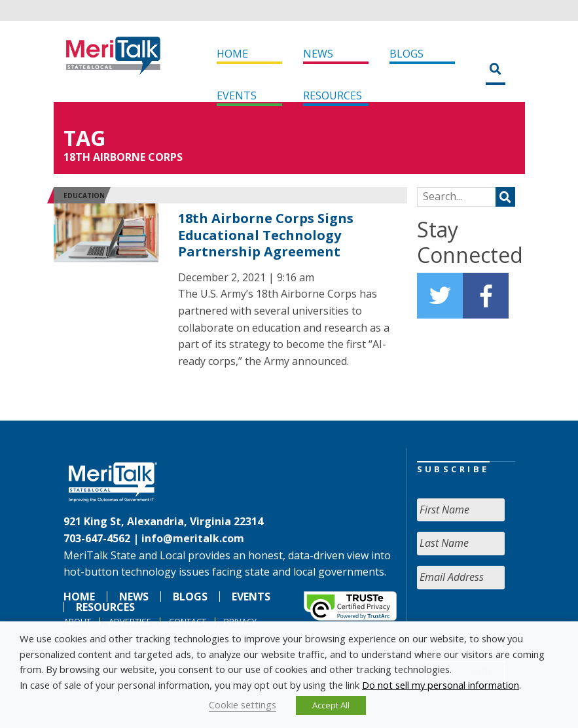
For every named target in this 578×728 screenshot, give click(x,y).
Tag (84, 138)
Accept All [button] (331, 705)
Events (237, 95)
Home (232, 54)
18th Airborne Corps (123, 157)
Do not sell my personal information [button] (441, 685)
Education (84, 196)
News (318, 54)
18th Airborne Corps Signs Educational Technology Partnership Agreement (266, 235)
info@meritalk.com (193, 538)
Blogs (406, 54)
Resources (333, 95)
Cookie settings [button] (243, 704)
